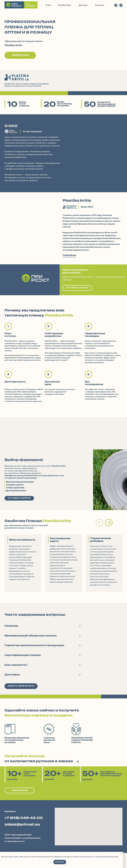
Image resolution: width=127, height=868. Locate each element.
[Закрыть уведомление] (121, 854)
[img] (116, 5)
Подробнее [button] (69, 255)
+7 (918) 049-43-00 (24, 818)
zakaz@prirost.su (22, 825)
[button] (20, 55)
